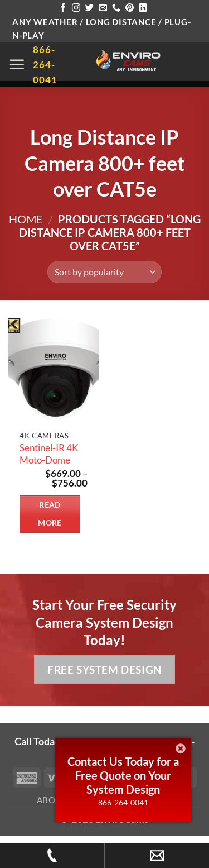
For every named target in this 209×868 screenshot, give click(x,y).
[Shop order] (104, 272)
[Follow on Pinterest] (130, 8)
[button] (17, 64)
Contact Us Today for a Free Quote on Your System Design (123, 775)
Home (26, 219)
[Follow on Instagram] (76, 8)
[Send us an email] (103, 8)
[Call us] (116, 8)
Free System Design (104, 669)
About (52, 800)
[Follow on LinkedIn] (143, 8)
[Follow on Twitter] (89, 8)
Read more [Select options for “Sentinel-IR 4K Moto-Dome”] (50, 514)
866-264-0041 (123, 802)
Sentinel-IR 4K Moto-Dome (49, 454)
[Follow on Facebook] (63, 8)
